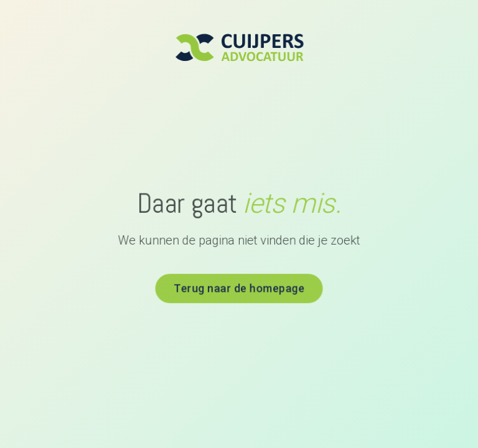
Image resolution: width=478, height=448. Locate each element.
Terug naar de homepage (239, 287)
